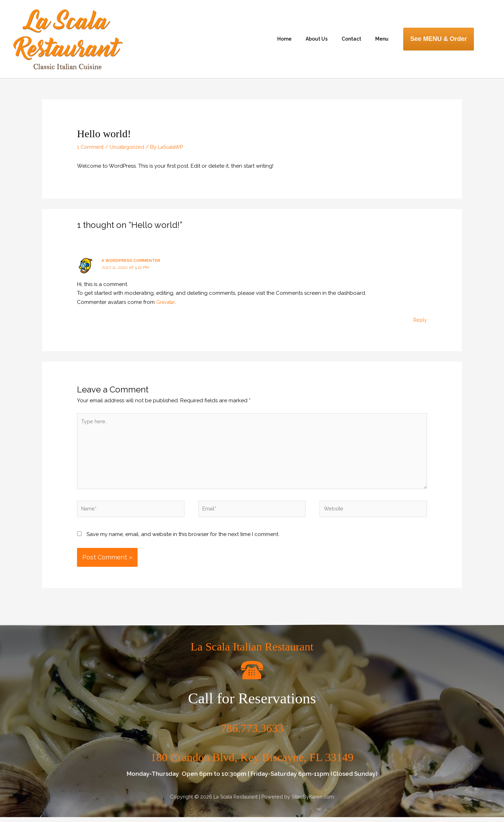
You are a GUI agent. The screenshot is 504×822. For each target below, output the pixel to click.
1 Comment (91, 147)
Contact (351, 39)
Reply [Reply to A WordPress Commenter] (420, 320)
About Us (317, 39)
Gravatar (167, 302)
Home (284, 39)
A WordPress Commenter (132, 260)
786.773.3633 (252, 732)
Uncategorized (130, 147)
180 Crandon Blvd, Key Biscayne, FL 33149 (252, 761)
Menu (382, 39)
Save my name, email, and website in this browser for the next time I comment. (183, 539)
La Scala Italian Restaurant (252, 650)
